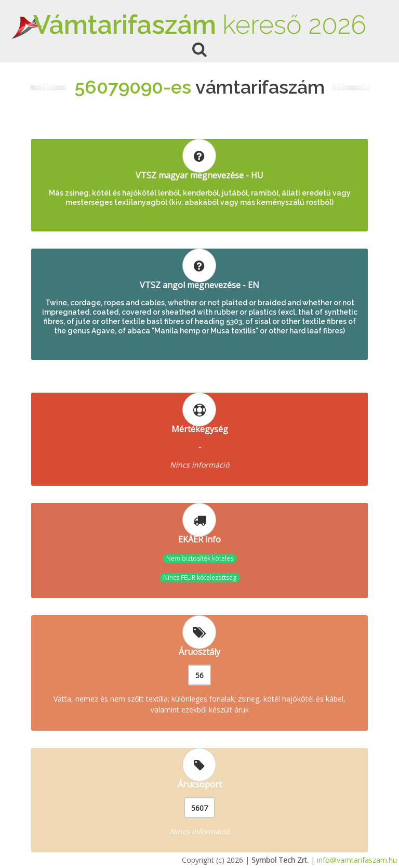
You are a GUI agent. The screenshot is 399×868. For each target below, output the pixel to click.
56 (199, 675)
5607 (199, 808)
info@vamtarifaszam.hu (357, 860)
